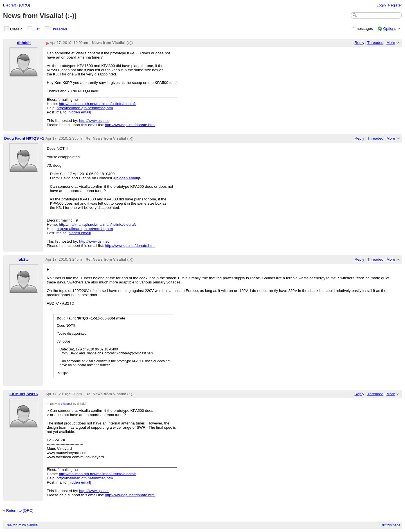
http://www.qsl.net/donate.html (130, 125)
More (391, 43)
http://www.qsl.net (94, 121)
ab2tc (24, 259)
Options (390, 29)
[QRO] (24, 5)
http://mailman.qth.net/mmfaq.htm (85, 108)
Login (381, 5)
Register (395, 5)
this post (66, 404)
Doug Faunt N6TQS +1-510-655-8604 (37, 138)
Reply (359, 43)
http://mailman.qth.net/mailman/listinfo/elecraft (97, 104)
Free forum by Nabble (21, 525)
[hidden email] (79, 112)
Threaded (59, 29)
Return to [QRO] (20, 510)
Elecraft (10, 5)
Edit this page (390, 525)
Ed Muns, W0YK (24, 394)
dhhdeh (24, 43)
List (37, 29)
